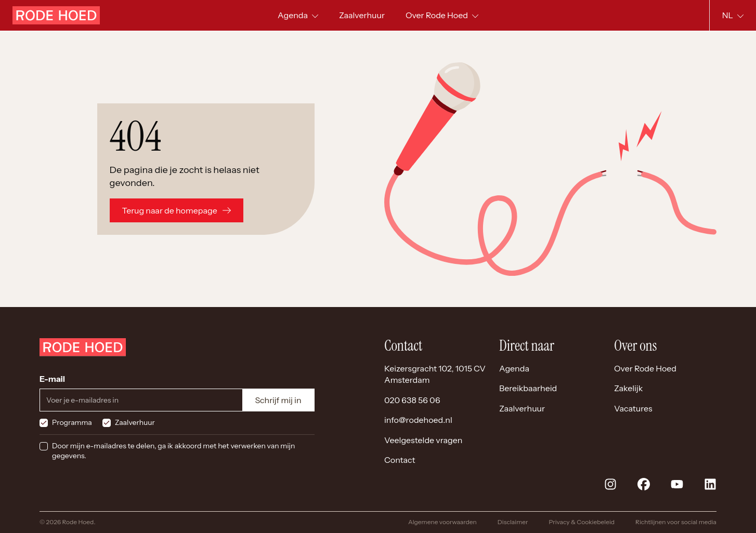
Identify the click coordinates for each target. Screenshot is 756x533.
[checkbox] (44, 423)
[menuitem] (362, 15)
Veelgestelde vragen (423, 440)
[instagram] (610, 484)
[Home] (56, 15)
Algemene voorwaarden (442, 522)
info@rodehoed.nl (418, 420)
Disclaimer (513, 522)
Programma (72, 422)
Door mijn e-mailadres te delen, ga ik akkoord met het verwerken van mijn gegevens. (173, 451)
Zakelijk (628, 388)
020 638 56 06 (412, 400)
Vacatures (633, 408)
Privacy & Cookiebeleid (582, 522)
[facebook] (644, 484)
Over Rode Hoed (645, 368)
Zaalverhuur (135, 422)
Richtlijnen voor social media (676, 522)
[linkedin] (710, 484)
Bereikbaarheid (528, 388)
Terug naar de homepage (177, 210)
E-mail (52, 379)
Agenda (514, 368)
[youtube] (677, 484)
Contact (400, 460)
